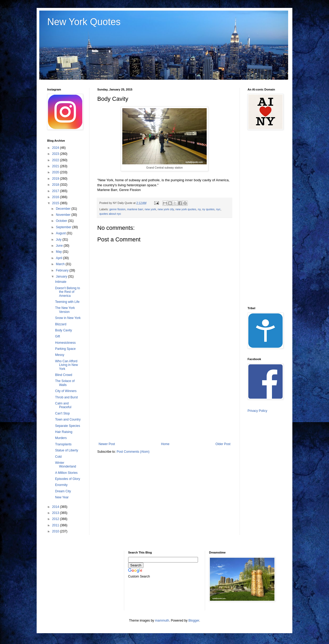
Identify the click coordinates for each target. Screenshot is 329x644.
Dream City (63, 491)
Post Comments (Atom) (133, 452)
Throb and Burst (66, 397)
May (59, 252)
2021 (56, 166)
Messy (60, 355)
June (60, 246)
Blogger (194, 621)
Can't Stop (62, 413)
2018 (56, 185)
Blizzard (61, 324)
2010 (56, 531)
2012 (56, 519)
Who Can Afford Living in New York (66, 365)
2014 (56, 507)
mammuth (162, 621)
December (64, 209)
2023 (56, 154)
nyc (218, 209)
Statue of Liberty (67, 450)
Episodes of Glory (68, 479)
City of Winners (66, 391)
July (59, 240)
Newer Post (107, 444)
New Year (62, 497)
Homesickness (65, 343)
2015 (56, 203)
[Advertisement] (164, 399)
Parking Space (65, 349)
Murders (61, 438)
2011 (56, 525)
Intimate (61, 282)
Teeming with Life (67, 302)
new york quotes (186, 209)
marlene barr (135, 209)
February (63, 270)
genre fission (117, 209)
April (59, 258)
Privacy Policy (257, 411)
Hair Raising (64, 432)
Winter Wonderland (66, 465)
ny (199, 209)
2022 (56, 160)
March (61, 264)
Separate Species (68, 426)
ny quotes (208, 209)
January (62, 276)
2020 (56, 172)
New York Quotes (84, 22)
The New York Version (65, 310)
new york (150, 209)
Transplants (63, 444)
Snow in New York (68, 318)
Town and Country (68, 419)
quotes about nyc (110, 214)
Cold (58, 457)
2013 (56, 513)
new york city (166, 209)
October (62, 221)
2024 (56, 148)
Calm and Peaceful (63, 405)
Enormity (61, 485)
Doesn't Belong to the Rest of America (67, 292)
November (64, 215)
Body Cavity (64, 330)
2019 (56, 179)
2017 (56, 191)
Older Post (223, 444)
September (64, 227)
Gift (58, 336)
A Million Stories (66, 473)
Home (165, 444)
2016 (56, 197)
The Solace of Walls (65, 383)
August (61, 233)
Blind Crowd (64, 375)
